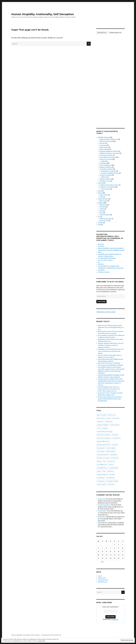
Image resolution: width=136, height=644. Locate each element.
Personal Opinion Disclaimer (107, 258)
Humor (100, 193)
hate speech (101, 448)
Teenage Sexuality (105, 175)
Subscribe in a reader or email (106, 312)
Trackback (101, 270)
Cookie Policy (41, 641)
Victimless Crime (105, 181)
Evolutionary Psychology (107, 187)
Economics (103, 145)
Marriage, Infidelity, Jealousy (110, 173)
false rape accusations (104, 435)
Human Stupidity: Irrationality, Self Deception (43, 14)
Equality (100, 203)
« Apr (102, 562)
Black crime (112, 415)
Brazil (109, 418)
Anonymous (102, 499)
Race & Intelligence (105, 165)
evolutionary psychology (105, 431)
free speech (117, 438)
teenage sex (101, 481)
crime (99, 428)
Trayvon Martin (101, 484)
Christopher (102, 517)
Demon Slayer (102, 511)
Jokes (101, 197)
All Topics (101, 244)
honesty (100, 223)
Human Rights (104, 149)
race (105, 461)
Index (100, 252)
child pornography (103, 425)
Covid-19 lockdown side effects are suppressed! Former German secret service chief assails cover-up (109, 389)
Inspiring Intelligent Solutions (109, 151)
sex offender (101, 478)
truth (99, 225)
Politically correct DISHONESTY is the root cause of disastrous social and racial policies (111, 351)
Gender (102, 209)
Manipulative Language (108, 171)
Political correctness (106, 159)
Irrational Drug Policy (106, 155)
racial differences (102, 468)
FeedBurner (115, 619)
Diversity (102, 143)
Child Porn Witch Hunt (106, 141)
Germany (115, 445)
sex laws (112, 474)
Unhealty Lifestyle (105, 179)
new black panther (103, 455)
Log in (100, 576)
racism (99, 471)
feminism (115, 435)
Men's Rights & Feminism (107, 157)
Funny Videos (104, 195)
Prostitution (103, 163)
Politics (103, 161)
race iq (111, 464)
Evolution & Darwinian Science (109, 185)
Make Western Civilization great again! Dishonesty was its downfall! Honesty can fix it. (111, 327)
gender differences (103, 441)
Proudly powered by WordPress (51, 635)
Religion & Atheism (105, 167)
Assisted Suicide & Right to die (109, 139)
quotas (99, 461)
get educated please (104, 505)
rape (104, 471)
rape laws (110, 471)
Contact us (101, 246)
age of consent (102, 415)
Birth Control (103, 201)
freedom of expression (104, 438)
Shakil (100, 523)
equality (105, 428)
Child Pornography (105, 219)
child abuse (109, 421)
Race (101, 213)
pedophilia (114, 455)
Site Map (101, 264)
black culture (101, 418)
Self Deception (106, 189)
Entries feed (102, 578)
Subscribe (101, 302)
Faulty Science (104, 147)
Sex (99, 217)
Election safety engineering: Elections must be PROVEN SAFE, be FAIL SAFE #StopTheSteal (110, 399)
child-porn (100, 421)
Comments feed (103, 580)
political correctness (103, 458)
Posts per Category (104, 272)
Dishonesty (103, 205)
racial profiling (114, 468)
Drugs (100, 191)
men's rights (101, 451)
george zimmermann (104, 445)
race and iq (111, 461)
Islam (101, 211)
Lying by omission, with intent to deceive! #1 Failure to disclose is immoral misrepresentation (111, 345)
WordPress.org (102, 582)
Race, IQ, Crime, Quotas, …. (106, 260)
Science (100, 183)
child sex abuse (115, 425)
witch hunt (111, 484)
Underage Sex (104, 221)
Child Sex (104, 177)
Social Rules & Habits (106, 169)
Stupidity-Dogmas (104, 137)
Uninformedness (103, 199)
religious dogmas (102, 474)
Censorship (116, 418)
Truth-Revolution (105, 215)
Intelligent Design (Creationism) (110, 153)
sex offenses (110, 478)
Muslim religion (111, 451)
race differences (102, 464)
